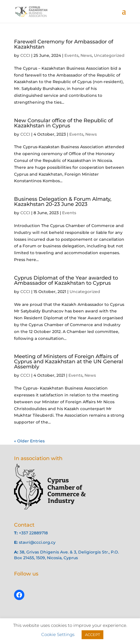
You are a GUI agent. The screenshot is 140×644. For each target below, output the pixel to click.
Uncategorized (109, 55)
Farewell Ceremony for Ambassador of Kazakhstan (64, 44)
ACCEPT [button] (92, 635)
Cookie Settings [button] (58, 634)
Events (71, 55)
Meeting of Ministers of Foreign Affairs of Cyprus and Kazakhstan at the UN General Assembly (69, 362)
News (86, 55)
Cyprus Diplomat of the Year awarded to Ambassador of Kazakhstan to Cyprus (66, 280)
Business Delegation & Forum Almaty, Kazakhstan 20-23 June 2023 (63, 202)
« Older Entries (29, 441)
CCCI (25, 55)
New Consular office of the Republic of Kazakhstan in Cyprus (63, 123)
